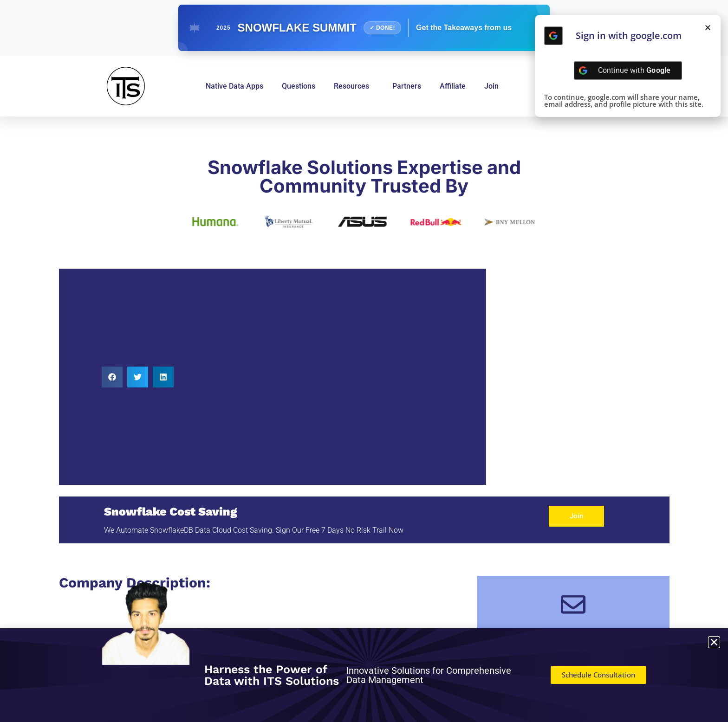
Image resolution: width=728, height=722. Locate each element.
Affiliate (453, 86)
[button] (112, 377)
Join (491, 86)
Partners (407, 86)
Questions (299, 86)
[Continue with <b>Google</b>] (553, 36)
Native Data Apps (234, 86)
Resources (354, 86)
